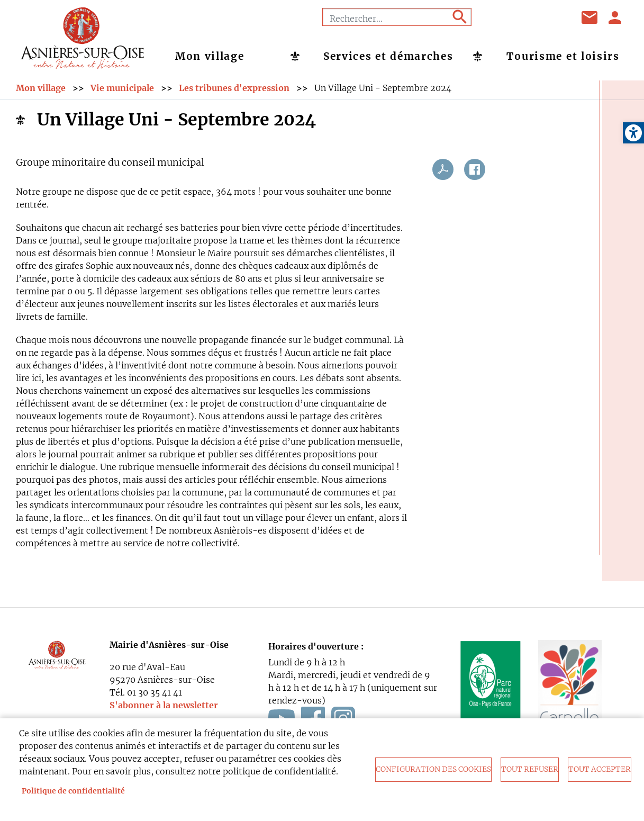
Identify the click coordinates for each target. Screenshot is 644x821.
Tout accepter (600, 769)
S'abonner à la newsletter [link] (164, 710)
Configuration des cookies (433, 769)
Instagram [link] (554, 17)
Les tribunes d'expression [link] (234, 93)
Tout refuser (530, 769)
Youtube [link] (527, 17)
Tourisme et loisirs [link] (563, 56)
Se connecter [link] (615, 17)
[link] (633, 133)
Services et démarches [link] (388, 56)
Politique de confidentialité (73, 791)
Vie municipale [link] (122, 93)
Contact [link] (590, 17)
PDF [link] (443, 174)
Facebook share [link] (475, 174)
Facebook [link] (501, 17)
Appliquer (459, 17)
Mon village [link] (210, 56)
